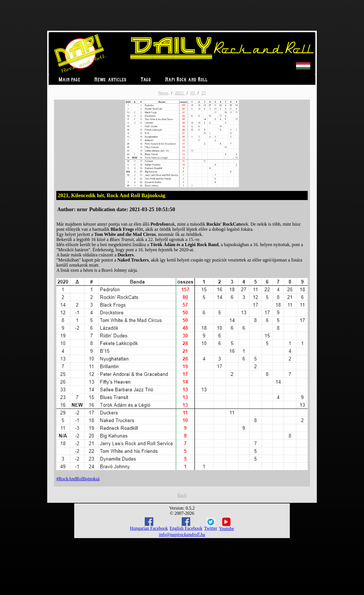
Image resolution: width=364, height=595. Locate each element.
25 (204, 93)
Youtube (227, 524)
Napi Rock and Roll (186, 80)
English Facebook (186, 524)
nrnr (82, 209)
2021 (180, 93)
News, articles (110, 80)
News (163, 93)
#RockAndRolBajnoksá (78, 479)
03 (193, 93)
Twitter (211, 524)
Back (182, 495)
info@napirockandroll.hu (182, 535)
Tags (146, 80)
